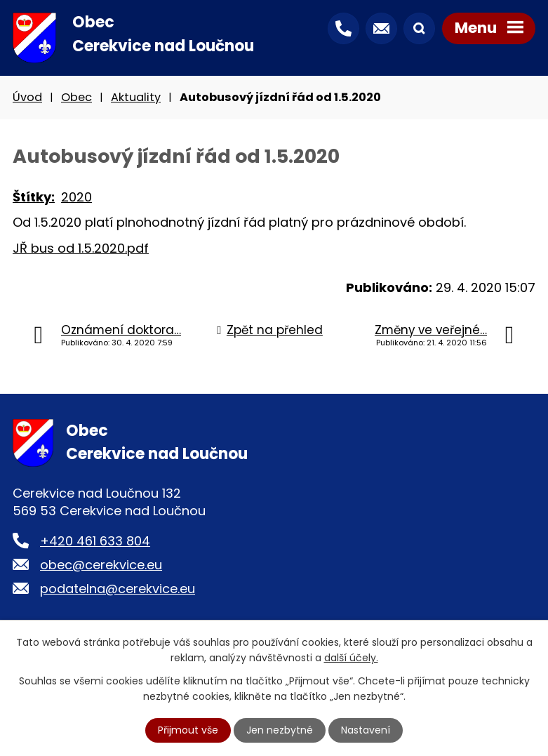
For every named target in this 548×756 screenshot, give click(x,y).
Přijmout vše (188, 730)
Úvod (27, 97)
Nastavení (366, 730)
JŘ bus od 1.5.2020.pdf (81, 248)
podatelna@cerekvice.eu (118, 589)
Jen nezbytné (280, 730)
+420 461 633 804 (95, 541)
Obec (76, 97)
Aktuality (136, 97)
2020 (76, 197)
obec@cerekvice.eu (101, 565)
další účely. (351, 658)
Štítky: (34, 197)
